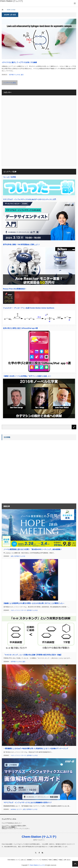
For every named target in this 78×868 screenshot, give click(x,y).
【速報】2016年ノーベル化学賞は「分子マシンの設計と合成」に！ (27, 376)
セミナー (19, 809)
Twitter (50, 860)
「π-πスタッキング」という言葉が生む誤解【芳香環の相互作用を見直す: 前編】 (33, 655)
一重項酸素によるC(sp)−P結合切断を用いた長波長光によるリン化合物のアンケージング (36, 748)
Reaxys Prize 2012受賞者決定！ (15, 289)
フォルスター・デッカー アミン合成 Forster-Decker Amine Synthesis (29, 308)
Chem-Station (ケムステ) (39, 837)
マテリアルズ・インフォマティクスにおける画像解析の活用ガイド (28, 802)
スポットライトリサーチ (18, 610)
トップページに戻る (10, 83)
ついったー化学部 (9, 177)
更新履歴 (29, 860)
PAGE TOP (75, 864)
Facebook (44, 860)
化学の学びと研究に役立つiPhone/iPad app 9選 (20, 328)
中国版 (60, 860)
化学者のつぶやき (15, 75)
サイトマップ (37, 860)
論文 (22, 75)
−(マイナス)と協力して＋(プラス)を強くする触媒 (19, 62)
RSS (42, 853)
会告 (12, 556)
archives (13, 809)
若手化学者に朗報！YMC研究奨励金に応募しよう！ (22, 244)
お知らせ (23, 860)
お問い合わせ (67, 860)
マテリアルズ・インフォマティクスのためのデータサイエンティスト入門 (29, 199)
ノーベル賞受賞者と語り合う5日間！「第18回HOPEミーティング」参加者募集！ (33, 549)
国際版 (55, 860)
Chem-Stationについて (13, 860)
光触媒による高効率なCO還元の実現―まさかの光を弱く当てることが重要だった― (34, 603)
